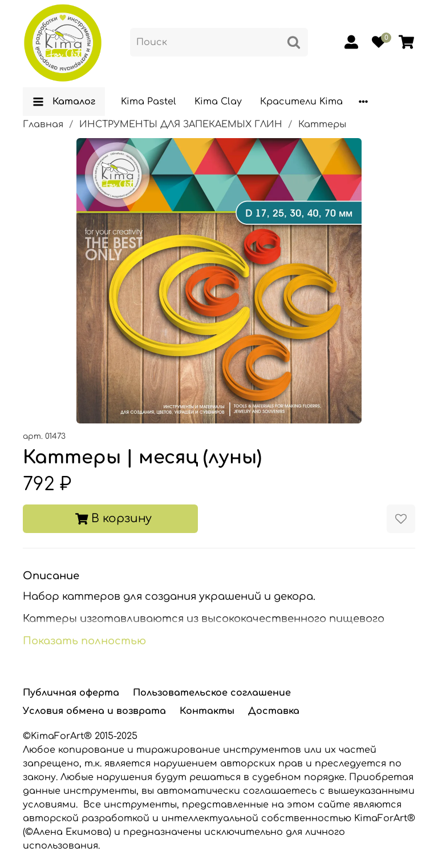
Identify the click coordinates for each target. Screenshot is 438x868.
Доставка (274, 711)
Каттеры (322, 124)
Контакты (207, 711)
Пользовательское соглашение (212, 693)
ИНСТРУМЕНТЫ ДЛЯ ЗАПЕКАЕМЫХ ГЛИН (181, 124)
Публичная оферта (71, 693)
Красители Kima (301, 102)
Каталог (64, 102)
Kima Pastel (149, 102)
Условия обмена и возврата (94, 711)
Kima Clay (218, 102)
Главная (43, 124)
